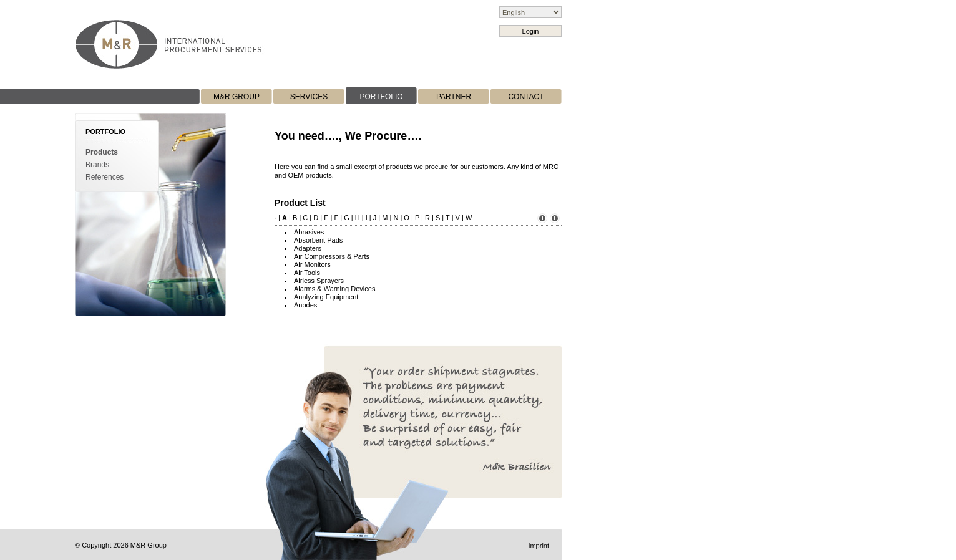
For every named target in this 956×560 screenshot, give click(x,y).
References (105, 177)
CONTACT (526, 97)
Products (102, 152)
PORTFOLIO (381, 97)
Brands (97, 165)
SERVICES (309, 97)
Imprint (539, 546)
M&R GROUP (237, 97)
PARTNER (454, 97)
